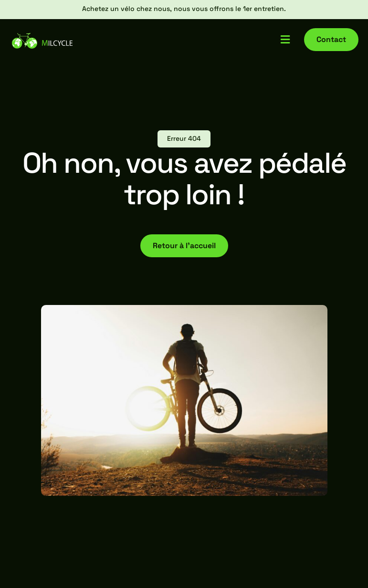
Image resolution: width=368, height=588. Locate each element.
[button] (285, 39)
